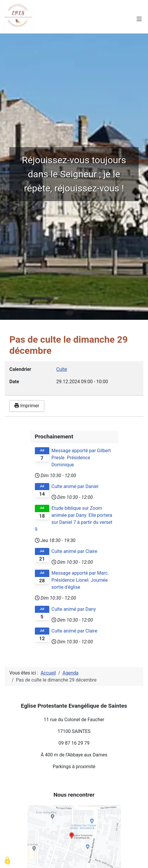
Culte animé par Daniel (75, 486)
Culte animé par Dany (74, 609)
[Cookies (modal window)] (7, 861)
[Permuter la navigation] (139, 19)
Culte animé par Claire (74, 551)
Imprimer (27, 406)
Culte (62, 369)
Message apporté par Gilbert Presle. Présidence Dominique (81, 458)
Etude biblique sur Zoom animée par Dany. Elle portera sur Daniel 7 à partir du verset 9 (74, 519)
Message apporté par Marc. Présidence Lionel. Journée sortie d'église (80, 580)
